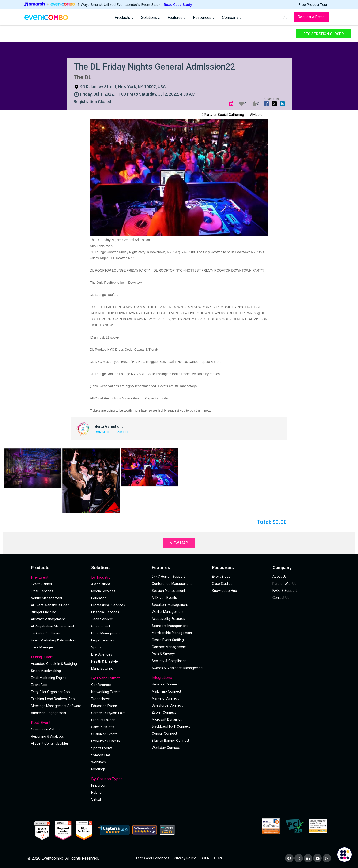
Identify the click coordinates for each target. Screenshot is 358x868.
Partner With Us (284, 583)
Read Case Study (178, 5)
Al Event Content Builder (50, 743)
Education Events (104, 706)
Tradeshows (101, 699)
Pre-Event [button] (58, 577)
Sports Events (102, 748)
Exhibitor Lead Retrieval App (53, 699)
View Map (179, 543)
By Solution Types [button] (119, 779)
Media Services (103, 591)
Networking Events (106, 692)
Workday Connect (166, 747)
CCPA (218, 858)
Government (101, 626)
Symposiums (101, 755)
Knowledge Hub (224, 590)
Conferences (101, 685)
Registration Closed (324, 34)
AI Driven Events (164, 598)
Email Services (42, 591)
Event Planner (42, 584)
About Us (279, 576)
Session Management (168, 590)
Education (99, 598)
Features (177, 17)
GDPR (205, 858)
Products (124, 17)
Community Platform (46, 729)
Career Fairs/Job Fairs (108, 713)
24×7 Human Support (168, 576)
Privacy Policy (185, 858)
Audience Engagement (49, 713)
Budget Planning (44, 612)
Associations (101, 584)
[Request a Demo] (311, 17)
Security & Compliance (169, 661)
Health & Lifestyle (105, 661)
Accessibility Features (168, 619)
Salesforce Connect (167, 705)
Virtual (96, 799)
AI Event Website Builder (50, 605)
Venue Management (47, 598)
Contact (102, 432)
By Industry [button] (119, 577)
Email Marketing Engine (49, 678)
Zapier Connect (164, 712)
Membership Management (172, 633)
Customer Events (104, 734)
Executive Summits (106, 741)
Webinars (98, 762)
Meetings (98, 769)
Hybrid (96, 792)
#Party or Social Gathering (223, 115)
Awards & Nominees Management (178, 668)
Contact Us (281, 598)
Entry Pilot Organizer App (50, 692)
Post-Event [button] (58, 723)
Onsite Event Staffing (168, 640)
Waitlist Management (168, 612)
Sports (96, 647)
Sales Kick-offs (103, 727)
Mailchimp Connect (166, 691)
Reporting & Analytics (47, 736)
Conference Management (172, 583)
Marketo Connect (165, 698)
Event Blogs (221, 576)
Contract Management (169, 647)
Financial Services (105, 612)
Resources (204, 17)
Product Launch (103, 720)
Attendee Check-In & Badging (54, 664)
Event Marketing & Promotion (53, 640)
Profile (123, 432)
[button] (33, 468)
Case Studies (222, 583)
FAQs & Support (285, 590)
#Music (256, 115)
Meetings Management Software (56, 706)
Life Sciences (102, 654)
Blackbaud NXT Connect (171, 726)
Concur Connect (164, 733)
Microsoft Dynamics (167, 719)
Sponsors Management (170, 626)
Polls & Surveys (164, 654)
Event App (39, 685)
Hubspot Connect (165, 684)
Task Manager (42, 647)
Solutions (151, 17)
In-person (99, 785)
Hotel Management (106, 633)
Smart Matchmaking (46, 671)
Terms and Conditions (152, 858)
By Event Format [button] (119, 678)
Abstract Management (48, 619)
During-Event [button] (58, 657)
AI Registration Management (53, 626)
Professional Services (108, 605)
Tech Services (102, 619)
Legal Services (103, 640)
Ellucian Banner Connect (170, 740)
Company (232, 17)
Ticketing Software (46, 633)
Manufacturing (102, 668)
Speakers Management (170, 605)
